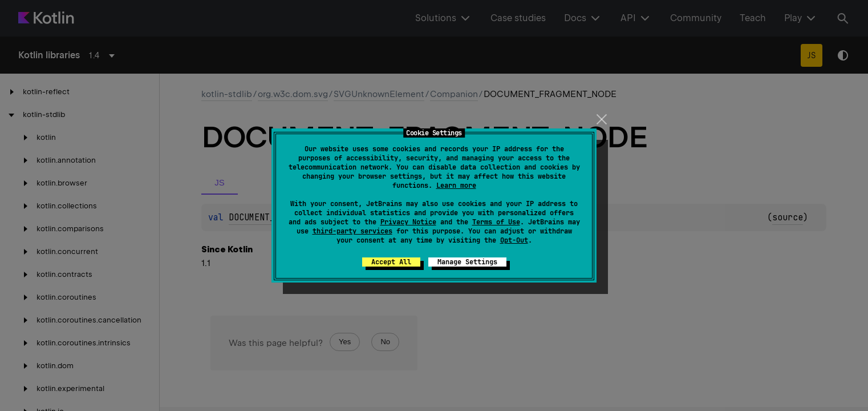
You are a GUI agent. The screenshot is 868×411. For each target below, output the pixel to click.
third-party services (352, 231)
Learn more (456, 186)
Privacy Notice (408, 222)
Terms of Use (496, 222)
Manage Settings (467, 262)
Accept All (391, 262)
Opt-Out (514, 240)
